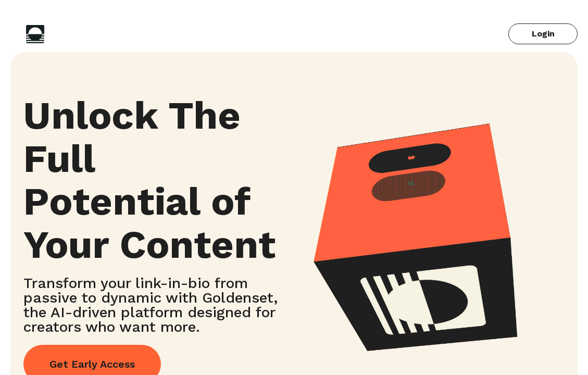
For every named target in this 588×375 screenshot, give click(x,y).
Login (543, 34)
